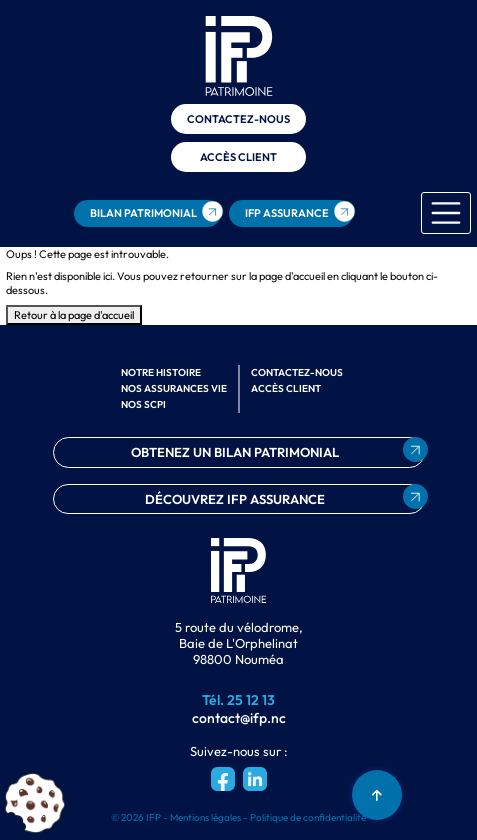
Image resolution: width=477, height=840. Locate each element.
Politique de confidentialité (308, 817)
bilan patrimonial (143, 213)
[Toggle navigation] (446, 213)
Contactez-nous (238, 119)
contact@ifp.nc (239, 718)
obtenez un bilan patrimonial (235, 452)
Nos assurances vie (174, 388)
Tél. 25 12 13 (238, 700)
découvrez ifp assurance (235, 499)
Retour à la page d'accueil (74, 315)
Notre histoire (161, 372)
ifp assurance (287, 213)
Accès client (238, 157)
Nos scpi (143, 404)
